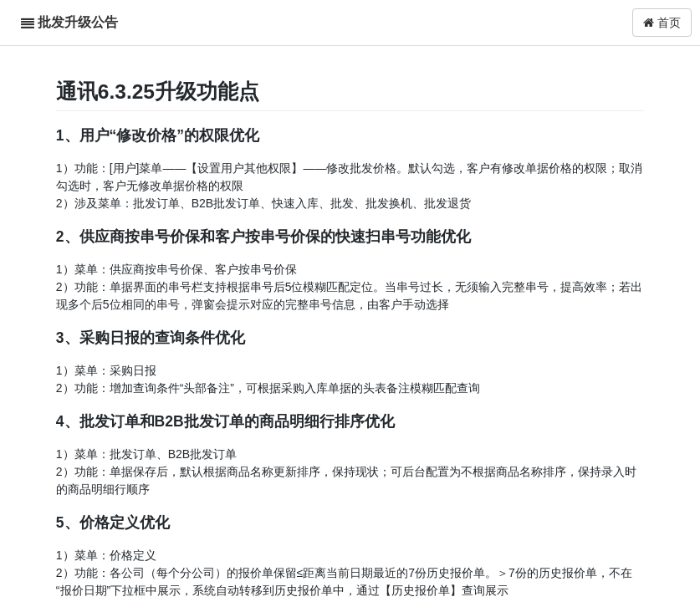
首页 (662, 23)
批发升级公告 (78, 22)
